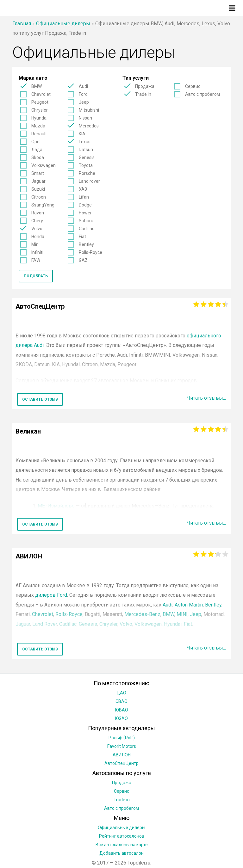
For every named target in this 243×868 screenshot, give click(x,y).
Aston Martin (189, 605)
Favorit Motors (122, 746)
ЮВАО (122, 710)
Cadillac (87, 229)
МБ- (56, 506)
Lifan (84, 197)
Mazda (38, 126)
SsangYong (43, 205)
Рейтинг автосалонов (122, 836)
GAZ (83, 260)
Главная (22, 24)
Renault (39, 134)
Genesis (87, 157)
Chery (37, 221)
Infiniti (37, 252)
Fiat (82, 237)
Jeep (84, 102)
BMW (37, 86)
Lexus (85, 142)
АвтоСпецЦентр (121, 763)
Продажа (145, 86)
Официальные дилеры (63, 24)
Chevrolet (41, 94)
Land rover (89, 181)
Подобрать (36, 276)
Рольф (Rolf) (122, 738)
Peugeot (40, 102)
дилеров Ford (51, 595)
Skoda (38, 157)
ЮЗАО (121, 718)
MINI (182, 614)
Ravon (38, 213)
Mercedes (89, 126)
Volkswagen (44, 165)
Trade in (143, 94)
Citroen (39, 197)
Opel (36, 142)
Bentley (86, 244)
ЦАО (121, 693)
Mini (35, 244)
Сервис (193, 86)
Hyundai (39, 118)
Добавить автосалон (121, 853)
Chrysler (40, 110)
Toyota (86, 165)
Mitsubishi (89, 110)
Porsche (87, 173)
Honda (38, 237)
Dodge (85, 205)
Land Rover (45, 624)
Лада (37, 150)
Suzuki (38, 189)
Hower (85, 213)
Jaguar (38, 181)
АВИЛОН (122, 755)
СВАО (121, 701)
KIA (82, 134)
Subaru (86, 221)
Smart (38, 173)
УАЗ (83, 189)
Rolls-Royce (90, 252)
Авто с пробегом (202, 94)
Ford (83, 94)
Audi (83, 86)
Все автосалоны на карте (122, 845)
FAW (36, 260)
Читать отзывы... (206, 398)
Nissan (85, 118)
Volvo (37, 229)
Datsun (86, 150)
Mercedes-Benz (142, 614)
